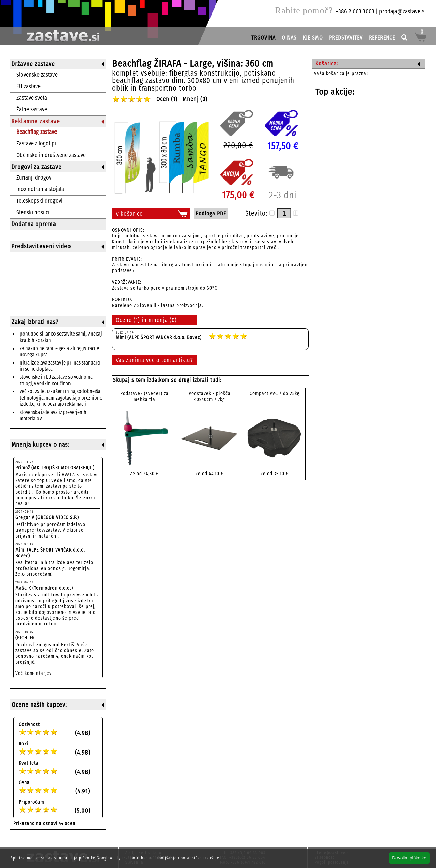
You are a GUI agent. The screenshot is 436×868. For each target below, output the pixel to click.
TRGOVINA (263, 38)
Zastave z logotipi (36, 144)
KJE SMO (313, 38)
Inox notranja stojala (40, 189)
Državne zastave (33, 64)
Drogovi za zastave (36, 167)
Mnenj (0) (195, 99)
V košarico (129, 214)
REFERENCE (382, 38)
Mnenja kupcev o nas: (41, 445)
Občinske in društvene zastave (51, 155)
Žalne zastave (32, 110)
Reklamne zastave (36, 121)
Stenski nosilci (33, 212)
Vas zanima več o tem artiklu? (154, 360)
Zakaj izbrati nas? (35, 322)
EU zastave (28, 86)
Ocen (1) (167, 99)
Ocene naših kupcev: (39, 705)
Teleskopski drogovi (39, 201)
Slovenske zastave (37, 75)
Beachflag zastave (37, 132)
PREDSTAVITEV (346, 38)
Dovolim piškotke (409, 858)
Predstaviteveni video (41, 246)
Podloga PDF (211, 213)
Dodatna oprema (34, 224)
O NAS (289, 38)
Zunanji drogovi (35, 178)
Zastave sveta (32, 98)
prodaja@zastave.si (402, 11)
